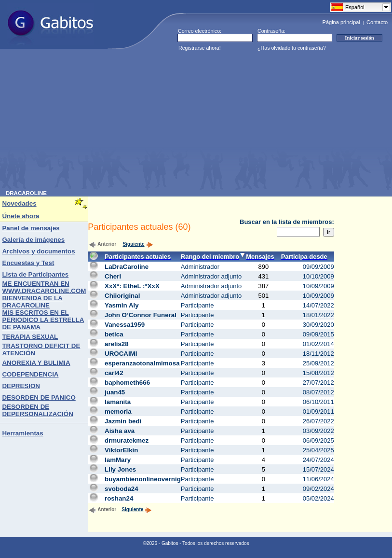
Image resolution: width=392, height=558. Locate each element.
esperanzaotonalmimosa (142, 363)
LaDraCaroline (127, 267)
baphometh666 (127, 383)
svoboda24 (122, 489)
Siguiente (138, 244)
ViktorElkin (121, 450)
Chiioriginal (122, 296)
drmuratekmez (127, 440)
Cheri (113, 276)
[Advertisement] (124, 123)
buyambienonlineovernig (143, 479)
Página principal (341, 22)
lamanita (118, 402)
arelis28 (117, 344)
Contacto (377, 22)
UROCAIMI (121, 354)
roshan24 (119, 498)
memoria (118, 412)
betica (114, 334)
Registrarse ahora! (200, 48)
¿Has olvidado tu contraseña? (292, 48)
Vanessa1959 (125, 325)
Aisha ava (120, 431)
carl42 (114, 373)
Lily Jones (120, 469)
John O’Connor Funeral (141, 315)
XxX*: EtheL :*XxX (132, 286)
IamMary (118, 460)
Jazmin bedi (123, 421)
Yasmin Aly (122, 305)
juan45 (115, 392)
